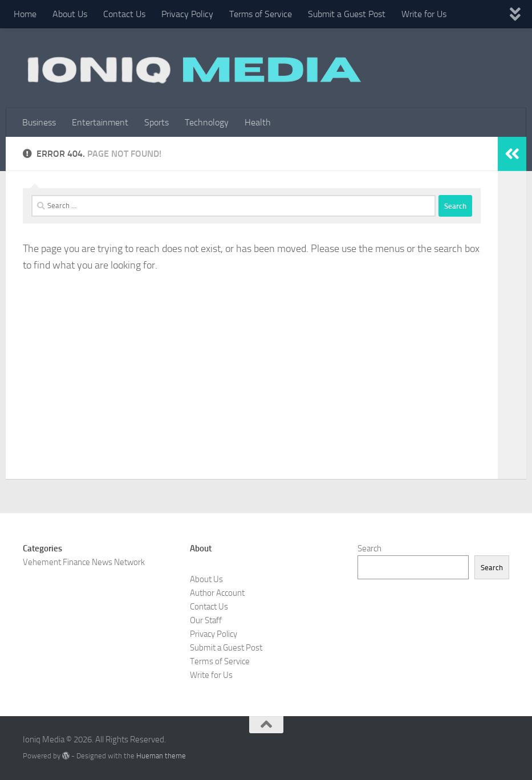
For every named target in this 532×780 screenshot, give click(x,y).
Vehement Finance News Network (84, 562)
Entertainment (100, 122)
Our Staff (206, 620)
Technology (207, 122)
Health (258, 122)
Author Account (217, 593)
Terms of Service (261, 14)
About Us (70, 14)
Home (25, 14)
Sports (157, 122)
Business (39, 122)
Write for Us (424, 14)
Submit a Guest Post (347, 14)
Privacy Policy (187, 14)
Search (369, 549)
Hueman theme (161, 756)
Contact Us (124, 14)
